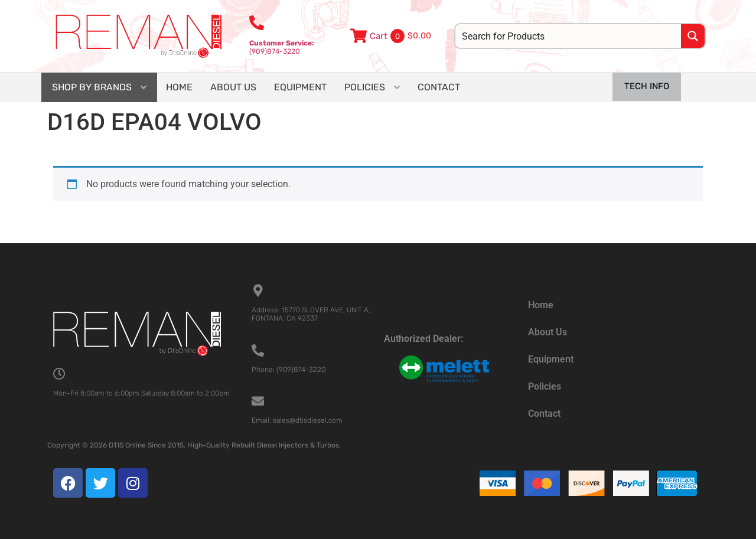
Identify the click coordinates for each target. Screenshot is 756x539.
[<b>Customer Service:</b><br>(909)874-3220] (257, 23)
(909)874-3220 (282, 47)
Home (541, 305)
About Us (548, 332)
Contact (544, 414)
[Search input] (569, 36)
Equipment (551, 359)
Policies (545, 386)
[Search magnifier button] (693, 36)
